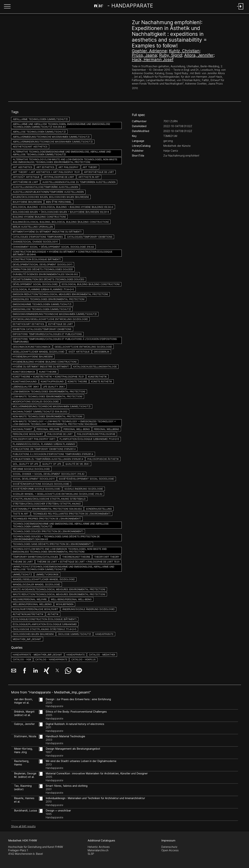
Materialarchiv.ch (98, 850)
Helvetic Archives (99, 847)
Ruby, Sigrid (171, 55)
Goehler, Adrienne (149, 51)
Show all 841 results (23, 826)
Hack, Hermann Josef (153, 59)
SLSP (91, 854)
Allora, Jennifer (199, 55)
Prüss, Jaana (144, 55)
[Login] (240, 10)
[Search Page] (124, 6)
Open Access (170, 850)
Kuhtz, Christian (184, 51)
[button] (7, 7)
